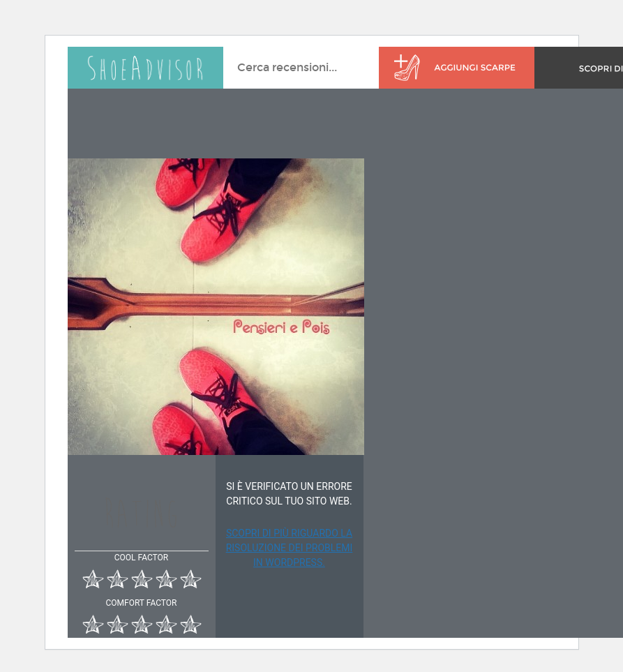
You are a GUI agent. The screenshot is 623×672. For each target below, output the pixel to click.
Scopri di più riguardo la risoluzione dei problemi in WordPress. (290, 548)
